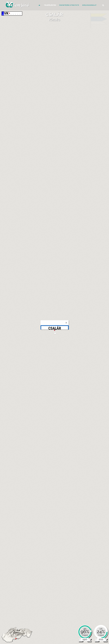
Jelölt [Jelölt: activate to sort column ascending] (47, 479)
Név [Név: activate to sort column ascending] (47, 521)
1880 (15, 328)
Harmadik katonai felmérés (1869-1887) (40, 136)
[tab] (15, 79)
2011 (91, 328)
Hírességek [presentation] (58, 79)
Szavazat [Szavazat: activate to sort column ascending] (60, 479)
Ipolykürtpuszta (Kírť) (41, 112)
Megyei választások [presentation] (51, 406)
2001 (85, 328)
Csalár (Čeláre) (29, 112)
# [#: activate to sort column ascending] (43, 479)
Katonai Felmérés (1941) (34, 153)
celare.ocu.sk (19, 210)
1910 (32, 328)
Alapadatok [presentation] (15, 79)
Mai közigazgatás (23, 345)
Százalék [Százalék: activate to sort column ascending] (69, 479)
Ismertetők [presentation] (31, 79)
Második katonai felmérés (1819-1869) (39, 134)
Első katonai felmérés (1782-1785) (38, 132)
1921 (39, 328)
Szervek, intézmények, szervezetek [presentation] (45, 193)
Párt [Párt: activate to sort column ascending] (75, 479)
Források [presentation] (45, 79)
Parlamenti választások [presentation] (78, 406)
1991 (79, 328)
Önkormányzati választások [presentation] (23, 406)
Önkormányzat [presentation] (15, 193)
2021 (97, 328)
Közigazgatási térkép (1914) (36, 151)
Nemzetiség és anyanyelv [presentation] (20, 283)
